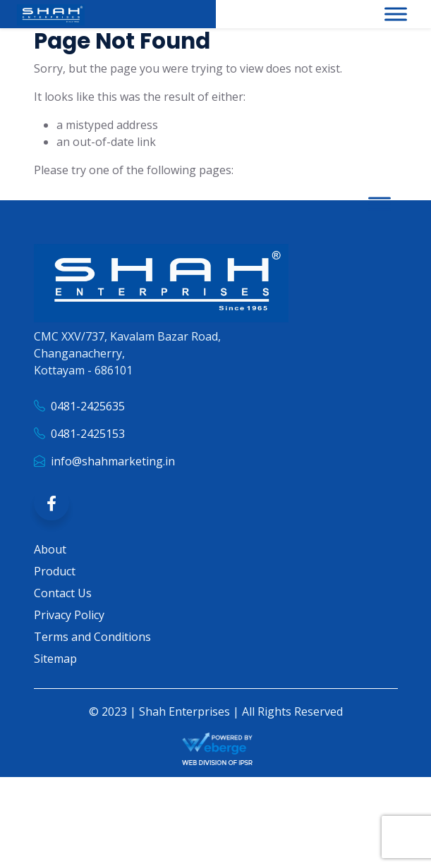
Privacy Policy (69, 631)
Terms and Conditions (92, 653)
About (50, 566)
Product (55, 587)
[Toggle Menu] (396, 14)
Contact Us (63, 609)
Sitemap (55, 675)
